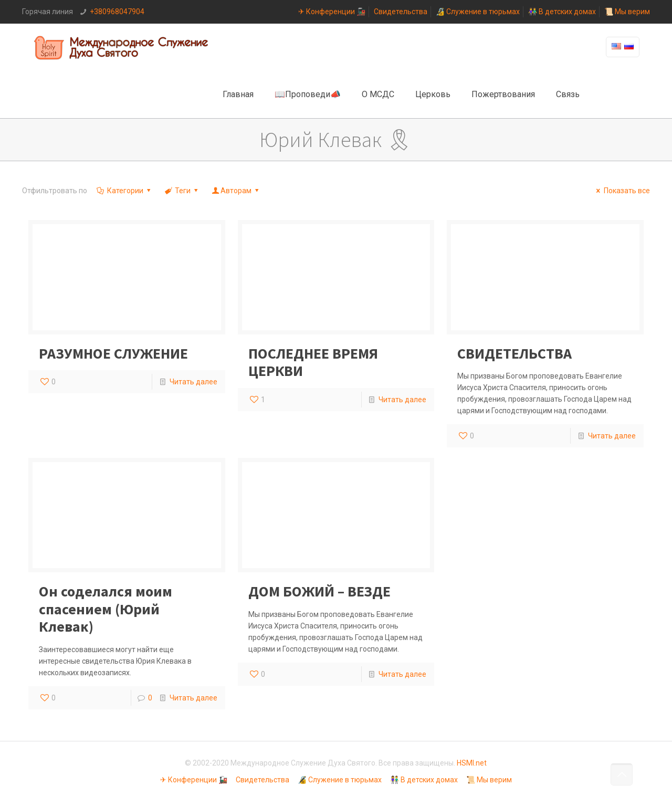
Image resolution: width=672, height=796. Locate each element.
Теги (182, 191)
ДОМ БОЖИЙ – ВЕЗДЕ (319, 591)
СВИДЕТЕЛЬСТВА (514, 353)
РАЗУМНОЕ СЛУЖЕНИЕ (113, 353)
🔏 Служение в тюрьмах (478, 12)
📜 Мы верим (627, 12)
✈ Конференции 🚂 (332, 12)
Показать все (622, 191)
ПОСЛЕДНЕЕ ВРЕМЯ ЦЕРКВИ (313, 362)
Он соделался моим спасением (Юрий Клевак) (106, 609)
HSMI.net (472, 763)
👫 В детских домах (562, 12)
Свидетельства (401, 12)
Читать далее (193, 382)
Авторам (236, 191)
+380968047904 (117, 12)
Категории (124, 191)
